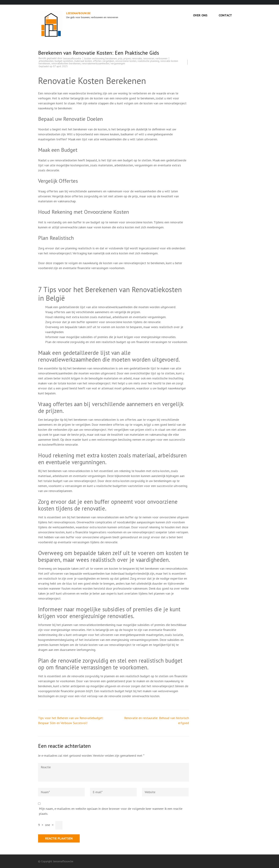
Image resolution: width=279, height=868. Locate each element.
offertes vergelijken (104, 61)
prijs (120, 58)
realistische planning (148, 61)
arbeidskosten (46, 61)
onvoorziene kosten (126, 61)
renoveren (149, 58)
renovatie (137, 58)
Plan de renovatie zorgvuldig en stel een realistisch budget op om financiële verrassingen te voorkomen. (116, 342)
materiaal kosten (83, 61)
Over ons (200, 15)
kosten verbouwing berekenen (101, 58)
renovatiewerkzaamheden (96, 63)
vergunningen (118, 63)
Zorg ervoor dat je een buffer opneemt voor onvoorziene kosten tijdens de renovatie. (103, 322)
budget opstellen (64, 61)
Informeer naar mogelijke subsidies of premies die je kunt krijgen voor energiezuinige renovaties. (111, 337)
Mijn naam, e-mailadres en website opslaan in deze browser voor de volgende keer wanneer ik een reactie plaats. (111, 811)
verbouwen (161, 58)
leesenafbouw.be (78, 13)
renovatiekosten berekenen (66, 63)
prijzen (127, 58)
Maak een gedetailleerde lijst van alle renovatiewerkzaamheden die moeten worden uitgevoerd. (111, 307)
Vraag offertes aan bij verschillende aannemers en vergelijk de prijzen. (93, 312)
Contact (225, 15)
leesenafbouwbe (72, 58)
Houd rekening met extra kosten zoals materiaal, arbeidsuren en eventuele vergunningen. (106, 317)
